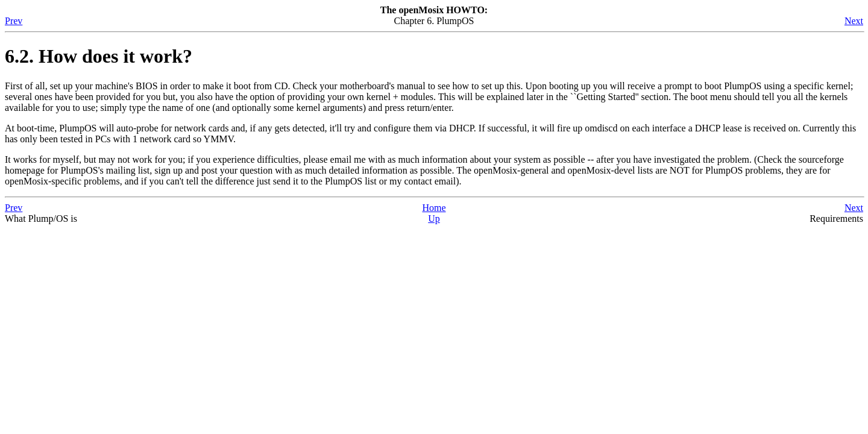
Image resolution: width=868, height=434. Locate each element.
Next (854, 21)
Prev (14, 21)
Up (434, 219)
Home (434, 208)
